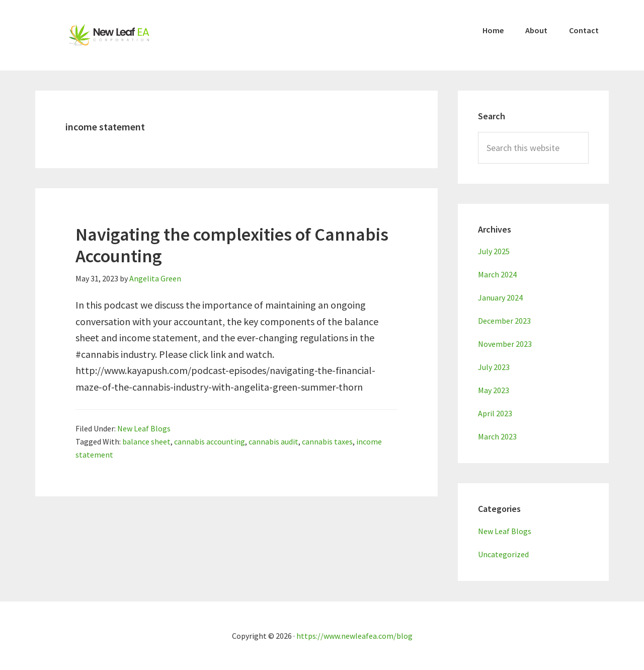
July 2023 (494, 367)
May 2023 (494, 390)
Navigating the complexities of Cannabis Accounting (232, 245)
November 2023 (505, 344)
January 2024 (500, 297)
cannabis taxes (327, 441)
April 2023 (495, 413)
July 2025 (494, 251)
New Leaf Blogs (144, 428)
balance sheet (146, 441)
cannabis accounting (210, 441)
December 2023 (504, 321)
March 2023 (497, 436)
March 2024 (497, 274)
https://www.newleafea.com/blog (354, 636)
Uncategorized (503, 554)
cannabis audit (273, 441)
